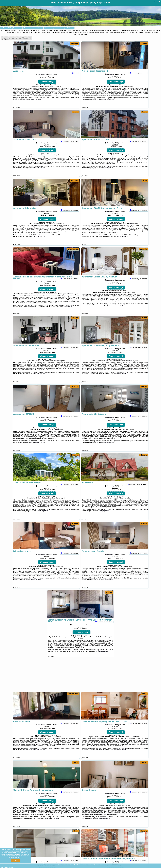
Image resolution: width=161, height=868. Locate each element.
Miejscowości (28, 28)
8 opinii (126, 92)
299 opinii (122, 811)
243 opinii (125, 435)
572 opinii (121, 504)
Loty (38, 28)
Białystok (75, 43)
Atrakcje (59, 28)
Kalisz (145, 318)
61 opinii (56, 161)
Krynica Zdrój (73, 694)
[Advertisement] (80, 676)
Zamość (144, 762)
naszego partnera (35, 105)
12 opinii (109, 643)
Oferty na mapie (17, 28)
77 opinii (56, 435)
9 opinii (129, 298)
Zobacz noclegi (47, 88)
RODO (20, 857)
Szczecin (144, 249)
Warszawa (74, 181)
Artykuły (69, 28)
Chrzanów (74, 386)
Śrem (145, 181)
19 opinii (71, 300)
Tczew (145, 112)
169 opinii (52, 92)
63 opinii (130, 367)
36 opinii (131, 229)
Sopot (76, 831)
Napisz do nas (99, 865)
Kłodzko (75, 318)
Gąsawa (144, 43)
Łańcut (76, 112)
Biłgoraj (75, 524)
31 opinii (126, 161)
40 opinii (58, 504)
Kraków (144, 386)
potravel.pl (157, 1)
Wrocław (109, 592)
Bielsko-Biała (73, 249)
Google (27, 849)
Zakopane (143, 455)
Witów (145, 694)
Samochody (49, 28)
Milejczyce (74, 455)
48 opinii (56, 229)
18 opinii (132, 743)
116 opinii (55, 572)
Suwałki (144, 524)
